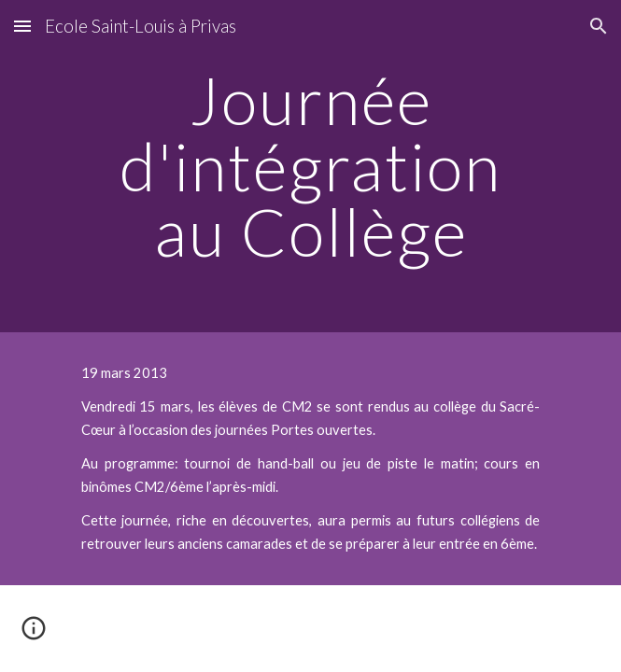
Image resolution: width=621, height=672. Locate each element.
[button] (22, 26)
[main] (310, 166)
